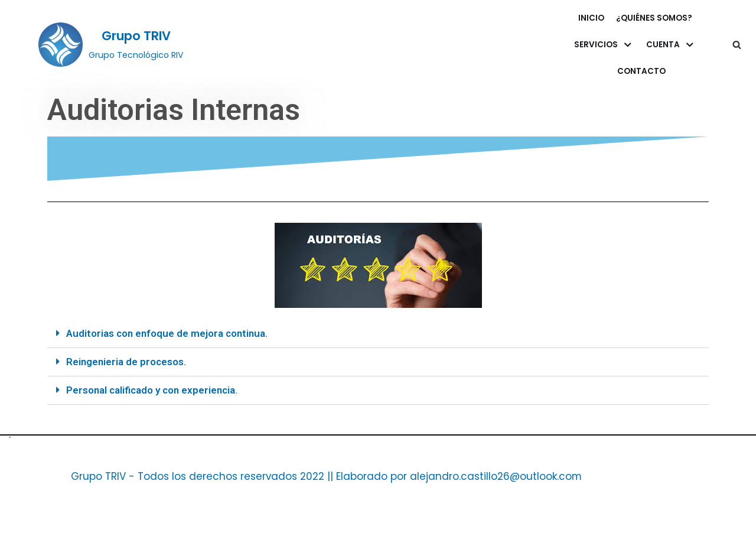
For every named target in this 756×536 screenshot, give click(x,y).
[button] (737, 45)
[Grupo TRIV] (111, 44)
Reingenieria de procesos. (126, 362)
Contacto (641, 71)
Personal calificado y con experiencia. (153, 390)
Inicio (591, 18)
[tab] (378, 334)
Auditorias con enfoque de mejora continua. (167, 333)
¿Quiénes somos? (654, 18)
